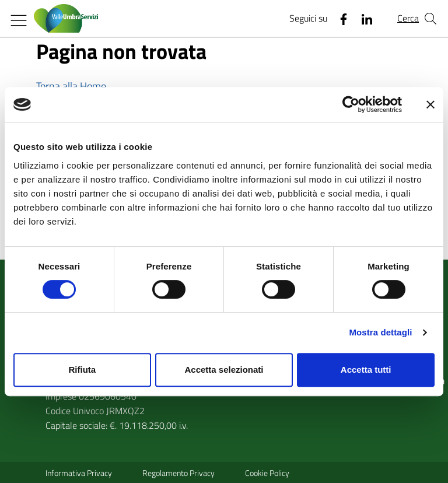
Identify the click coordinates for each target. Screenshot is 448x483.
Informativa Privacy (79, 473)
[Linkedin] (362, 19)
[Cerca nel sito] (430, 19)
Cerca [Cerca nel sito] (408, 18)
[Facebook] (339, 19)
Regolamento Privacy (178, 473)
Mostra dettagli (380, 332)
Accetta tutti (366, 370)
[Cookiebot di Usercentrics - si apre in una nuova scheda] (351, 104)
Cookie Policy (267, 473)
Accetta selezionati (224, 370)
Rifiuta (82, 370)
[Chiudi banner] (430, 104)
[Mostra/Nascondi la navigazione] (19, 20)
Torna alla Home (71, 86)
